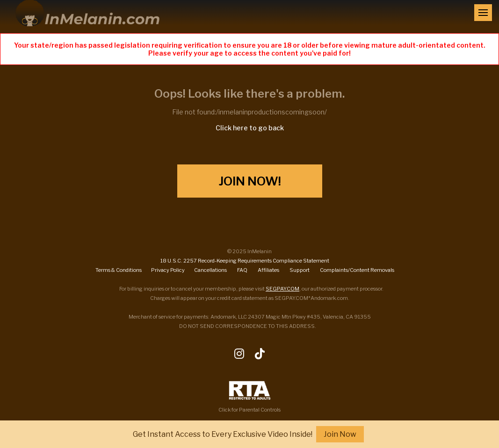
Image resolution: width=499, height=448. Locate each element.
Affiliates (268, 270)
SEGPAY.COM (282, 289)
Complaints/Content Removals (357, 270)
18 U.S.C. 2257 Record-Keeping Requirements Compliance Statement (245, 261)
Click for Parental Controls (249, 397)
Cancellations (210, 270)
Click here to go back (250, 128)
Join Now (340, 434)
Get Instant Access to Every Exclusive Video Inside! (223, 434)
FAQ (242, 270)
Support (300, 270)
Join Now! (250, 181)
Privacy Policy (168, 270)
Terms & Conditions (119, 270)
